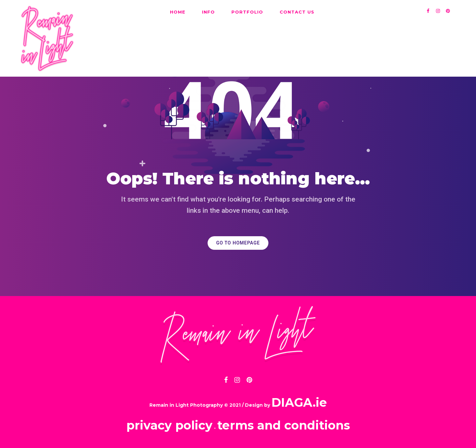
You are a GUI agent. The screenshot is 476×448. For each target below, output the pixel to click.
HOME (178, 12)
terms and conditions (284, 425)
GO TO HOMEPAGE (238, 243)
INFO (208, 12)
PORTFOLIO (247, 12)
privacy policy (169, 425)
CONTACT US (297, 12)
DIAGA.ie (299, 402)
